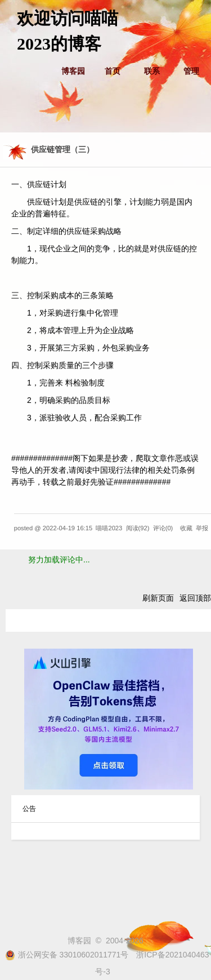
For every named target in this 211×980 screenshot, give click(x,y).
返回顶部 (195, 598)
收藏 (186, 528)
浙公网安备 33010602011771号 (67, 955)
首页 (113, 71)
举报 (202, 528)
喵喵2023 (109, 528)
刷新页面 (158, 598)
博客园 (73, 71)
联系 (152, 71)
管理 (191, 71)
